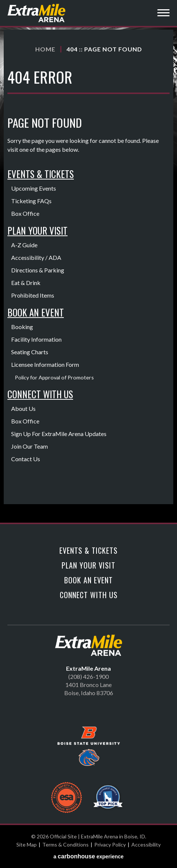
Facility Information (36, 339)
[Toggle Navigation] (163, 14)
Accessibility (146, 844)
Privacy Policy (110, 844)
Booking (22, 327)
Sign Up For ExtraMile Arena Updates (59, 434)
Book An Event (36, 312)
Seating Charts (30, 352)
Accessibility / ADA (36, 257)
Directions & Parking (38, 270)
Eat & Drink (26, 283)
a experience (88, 856)
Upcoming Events (34, 188)
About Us (23, 408)
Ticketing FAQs (31, 201)
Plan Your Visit (37, 230)
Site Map (27, 844)
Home (45, 49)
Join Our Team (29, 446)
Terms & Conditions (65, 844)
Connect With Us (40, 394)
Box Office (25, 213)
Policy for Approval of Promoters (54, 377)
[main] (88, 276)
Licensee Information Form (45, 364)
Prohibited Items (33, 295)
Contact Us (26, 459)
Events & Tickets (41, 174)
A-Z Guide (24, 245)
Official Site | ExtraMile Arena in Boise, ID (37, 13)
